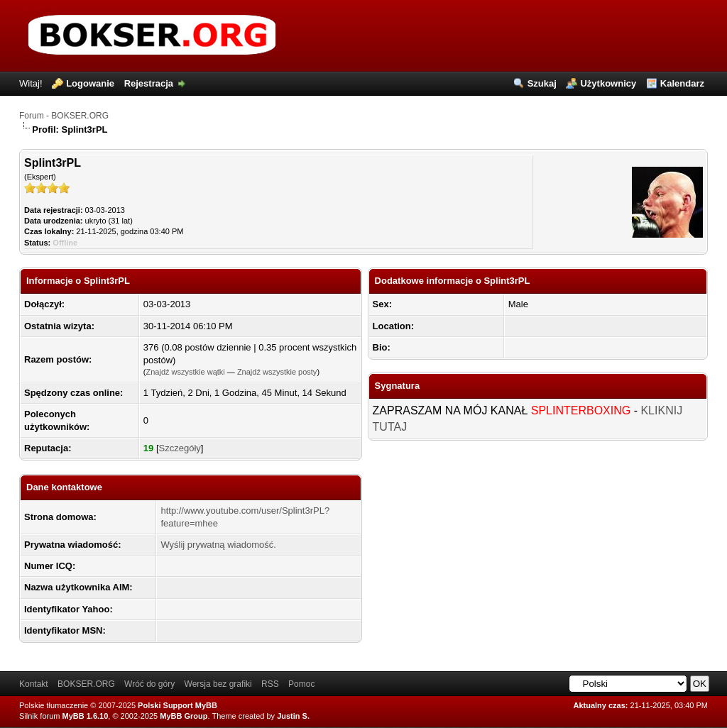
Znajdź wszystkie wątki (186, 372)
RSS (270, 684)
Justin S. (293, 716)
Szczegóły (180, 448)
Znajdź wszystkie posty (277, 372)
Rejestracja (149, 83)
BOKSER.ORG (86, 684)
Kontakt (34, 684)
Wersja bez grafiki (218, 684)
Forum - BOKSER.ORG (64, 116)
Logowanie (90, 83)
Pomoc (301, 684)
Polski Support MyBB (177, 705)
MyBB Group (184, 716)
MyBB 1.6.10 (86, 716)
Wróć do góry (149, 684)
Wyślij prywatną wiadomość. (218, 545)
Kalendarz (682, 83)
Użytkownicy (608, 83)
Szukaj (542, 83)
